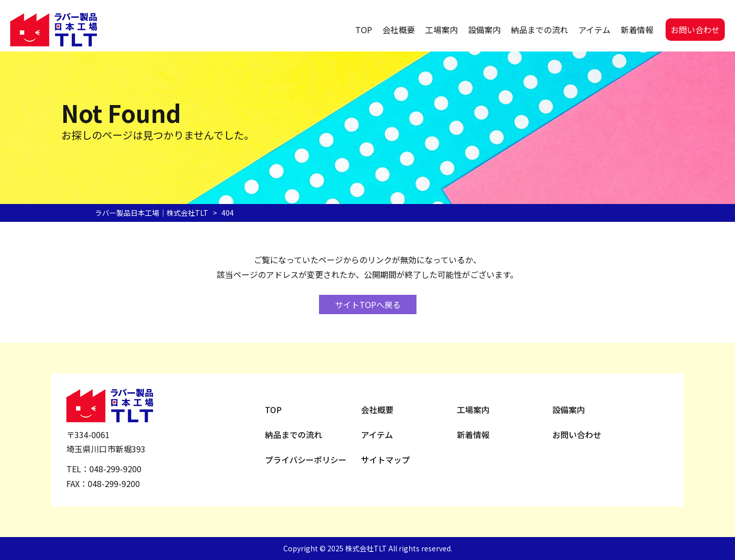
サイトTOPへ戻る (368, 304)
